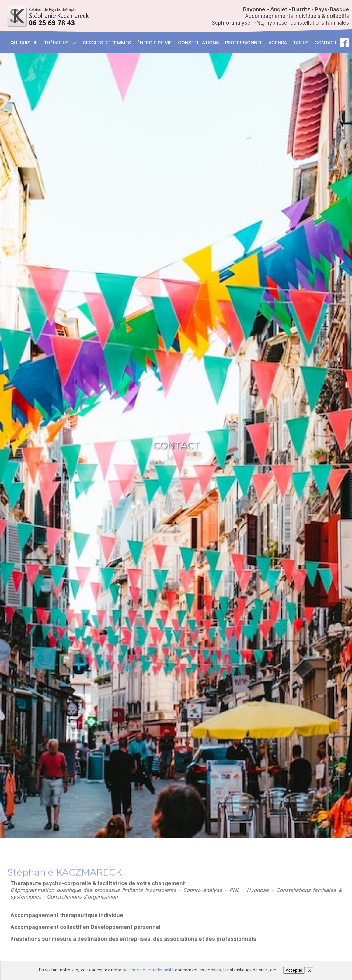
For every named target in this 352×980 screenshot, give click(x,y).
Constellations (199, 43)
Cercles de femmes (107, 43)
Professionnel (244, 43)
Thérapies (60, 43)
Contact (326, 43)
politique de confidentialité (148, 970)
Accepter (294, 970)
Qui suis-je (24, 43)
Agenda (278, 43)
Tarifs (301, 43)
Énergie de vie (155, 43)
